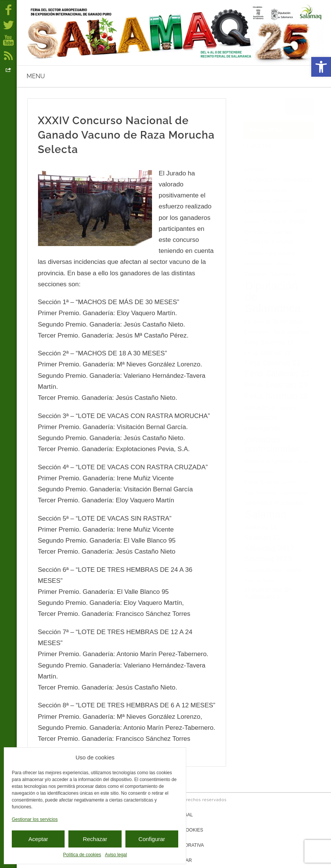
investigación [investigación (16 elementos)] (262, 428)
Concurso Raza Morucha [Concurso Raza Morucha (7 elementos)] (270, 253)
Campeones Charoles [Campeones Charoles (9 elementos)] (269, 201)
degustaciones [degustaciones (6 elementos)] (258, 264)
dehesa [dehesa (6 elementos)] (283, 264)
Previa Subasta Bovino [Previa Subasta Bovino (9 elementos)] (270, 482)
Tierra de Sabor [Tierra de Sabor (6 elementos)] (259, 581)
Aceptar (38, 839)
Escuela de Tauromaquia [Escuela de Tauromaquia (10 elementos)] (274, 322)
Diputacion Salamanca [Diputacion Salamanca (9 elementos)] (270, 274)
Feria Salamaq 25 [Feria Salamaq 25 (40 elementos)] (277, 396)
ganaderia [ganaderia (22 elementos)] (260, 407)
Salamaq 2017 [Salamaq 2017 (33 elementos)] (269, 548)
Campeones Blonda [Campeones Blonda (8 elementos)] (265, 190)
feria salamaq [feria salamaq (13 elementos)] (291, 332)
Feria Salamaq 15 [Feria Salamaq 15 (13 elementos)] (268, 353)
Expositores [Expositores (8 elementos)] (257, 332)
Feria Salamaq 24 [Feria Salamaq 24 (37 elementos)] (276, 384)
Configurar (152, 839)
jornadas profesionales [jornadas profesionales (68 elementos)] (272, 444)
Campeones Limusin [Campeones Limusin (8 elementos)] (266, 211)
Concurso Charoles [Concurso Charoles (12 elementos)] (269, 232)
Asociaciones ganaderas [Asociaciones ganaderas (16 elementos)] (278, 179)
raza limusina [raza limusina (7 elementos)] (294, 493)
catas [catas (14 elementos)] (300, 211)
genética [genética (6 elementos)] (288, 408)
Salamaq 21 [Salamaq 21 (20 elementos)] (262, 538)
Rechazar (95, 839)
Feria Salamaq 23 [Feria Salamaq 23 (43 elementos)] (277, 373)
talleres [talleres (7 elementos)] (294, 570)
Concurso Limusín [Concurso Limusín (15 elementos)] (269, 242)
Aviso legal (116, 855)
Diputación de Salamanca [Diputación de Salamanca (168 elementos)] (273, 297)
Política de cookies (82, 855)
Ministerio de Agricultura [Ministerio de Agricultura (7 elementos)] (269, 461)
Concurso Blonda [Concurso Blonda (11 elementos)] (284, 221)
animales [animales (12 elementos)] (256, 169)
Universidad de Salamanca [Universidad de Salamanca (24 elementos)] (268, 593)
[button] (321, 67)
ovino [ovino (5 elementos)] (302, 461)
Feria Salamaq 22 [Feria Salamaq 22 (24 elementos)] (272, 363)
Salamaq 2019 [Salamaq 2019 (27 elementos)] (268, 559)
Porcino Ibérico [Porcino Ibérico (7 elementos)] (259, 472)
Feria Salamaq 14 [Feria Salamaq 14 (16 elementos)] (269, 342)
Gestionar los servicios (35, 819)
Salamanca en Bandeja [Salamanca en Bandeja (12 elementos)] (274, 503)
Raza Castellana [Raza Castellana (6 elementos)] (260, 493)
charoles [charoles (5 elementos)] (252, 222)
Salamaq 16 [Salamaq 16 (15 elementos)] (261, 527)
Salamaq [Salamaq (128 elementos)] (266, 514)
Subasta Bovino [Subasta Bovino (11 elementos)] (264, 570)
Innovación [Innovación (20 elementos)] (261, 418)
